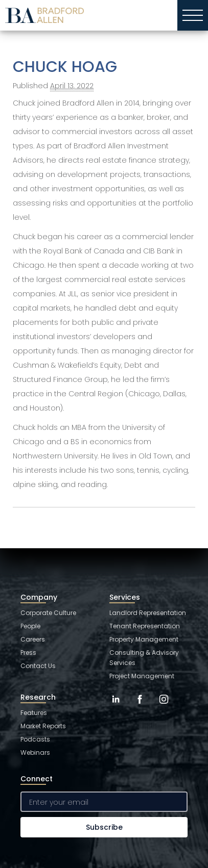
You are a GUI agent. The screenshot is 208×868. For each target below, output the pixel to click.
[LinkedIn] (116, 707)
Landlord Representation (148, 613)
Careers (33, 639)
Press (28, 653)
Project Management (142, 676)
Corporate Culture (48, 613)
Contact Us (38, 666)
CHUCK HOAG (65, 67)
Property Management (144, 639)
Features (34, 713)
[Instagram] (164, 707)
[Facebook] (140, 707)
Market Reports (43, 726)
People (30, 626)
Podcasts (35, 739)
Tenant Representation (145, 626)
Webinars (35, 752)
